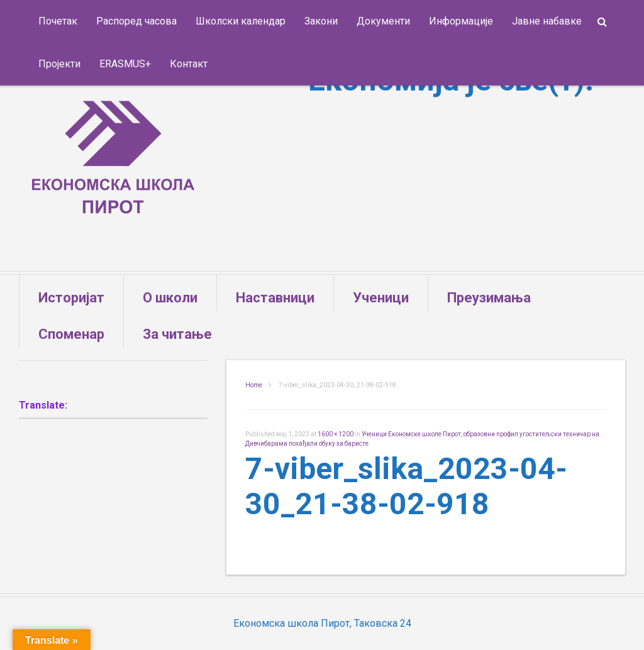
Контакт (189, 64)
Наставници (275, 298)
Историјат (71, 298)
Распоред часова (136, 21)
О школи (170, 298)
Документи (383, 21)
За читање (177, 334)
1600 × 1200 (336, 434)
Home (254, 385)
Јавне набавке (547, 21)
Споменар (71, 334)
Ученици (381, 298)
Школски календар (241, 21)
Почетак (58, 21)
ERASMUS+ (125, 64)
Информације (461, 21)
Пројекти (59, 64)
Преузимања (489, 298)
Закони (321, 21)
